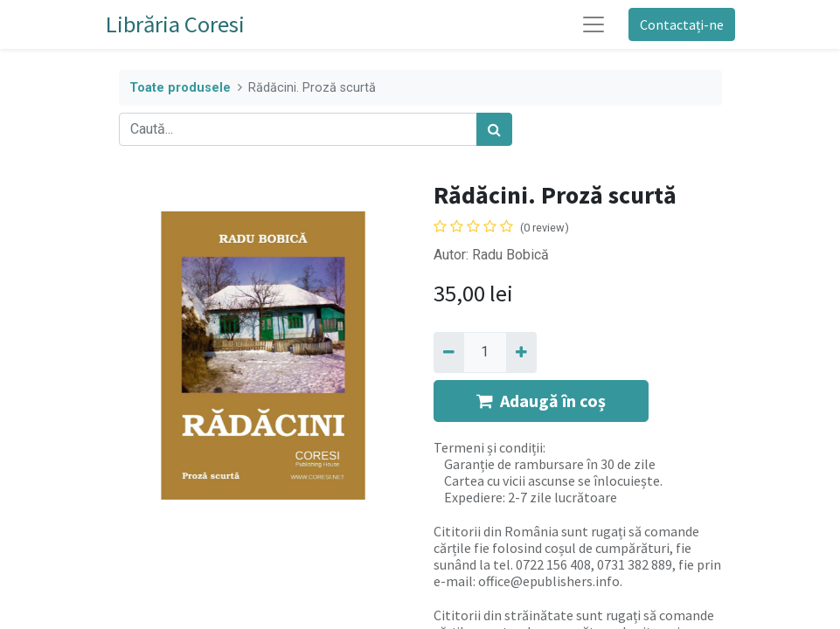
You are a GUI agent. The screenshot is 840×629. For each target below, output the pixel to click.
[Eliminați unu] (449, 352)
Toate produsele (180, 88)
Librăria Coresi (175, 24)
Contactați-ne (682, 24)
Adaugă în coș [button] (541, 401)
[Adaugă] (521, 352)
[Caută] (494, 129)
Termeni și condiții (488, 447)
